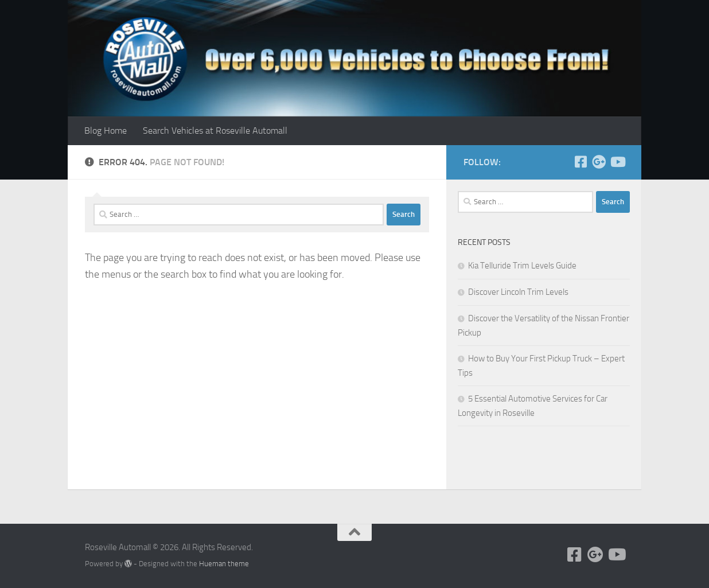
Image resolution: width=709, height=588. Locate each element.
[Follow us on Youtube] (617, 162)
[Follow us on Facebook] (581, 162)
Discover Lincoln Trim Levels (518, 292)
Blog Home (106, 131)
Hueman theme (224, 564)
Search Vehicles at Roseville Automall (215, 131)
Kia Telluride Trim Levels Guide (522, 266)
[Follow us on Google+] (599, 162)
